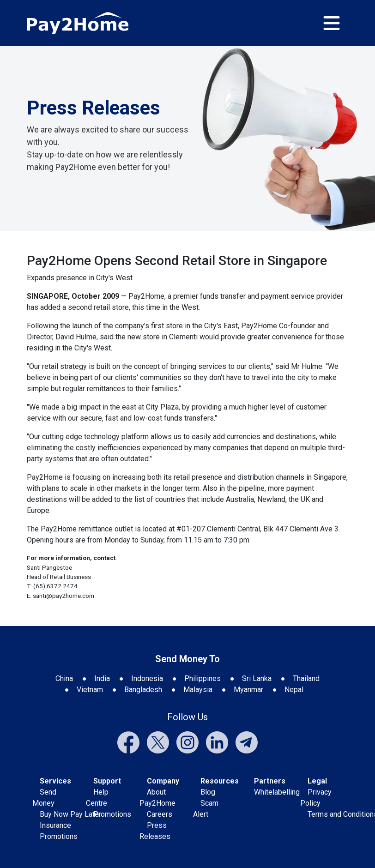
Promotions (59, 836)
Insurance (55, 825)
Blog (208, 792)
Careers (160, 814)
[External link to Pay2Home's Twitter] (158, 742)
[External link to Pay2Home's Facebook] (128, 742)
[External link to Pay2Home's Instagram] (187, 742)
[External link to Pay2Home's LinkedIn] (217, 742)
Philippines (203, 678)
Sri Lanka (257, 678)
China (64, 678)
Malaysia (198, 690)
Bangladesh (143, 690)
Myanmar (248, 690)
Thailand (306, 678)
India (102, 678)
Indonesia (147, 678)
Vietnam (90, 690)
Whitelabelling (277, 792)
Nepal (294, 690)
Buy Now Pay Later (70, 814)
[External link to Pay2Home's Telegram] (247, 742)
